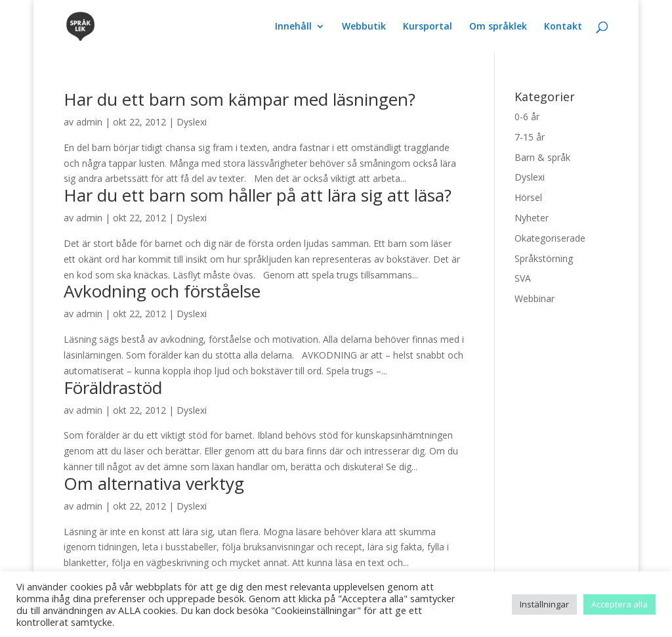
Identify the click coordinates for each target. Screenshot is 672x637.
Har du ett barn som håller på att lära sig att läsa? (258, 195)
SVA (523, 278)
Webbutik (364, 27)
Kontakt (563, 27)
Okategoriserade (550, 238)
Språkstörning (544, 258)
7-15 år (530, 137)
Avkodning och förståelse (162, 291)
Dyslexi (192, 122)
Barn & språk (542, 157)
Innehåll (293, 27)
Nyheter (532, 218)
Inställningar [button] (544, 604)
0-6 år (527, 117)
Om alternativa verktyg (154, 483)
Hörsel (528, 197)
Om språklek (498, 27)
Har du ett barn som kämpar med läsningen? (240, 99)
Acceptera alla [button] (619, 604)
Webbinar (535, 298)
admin (89, 122)
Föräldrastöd (113, 387)
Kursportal (428, 27)
